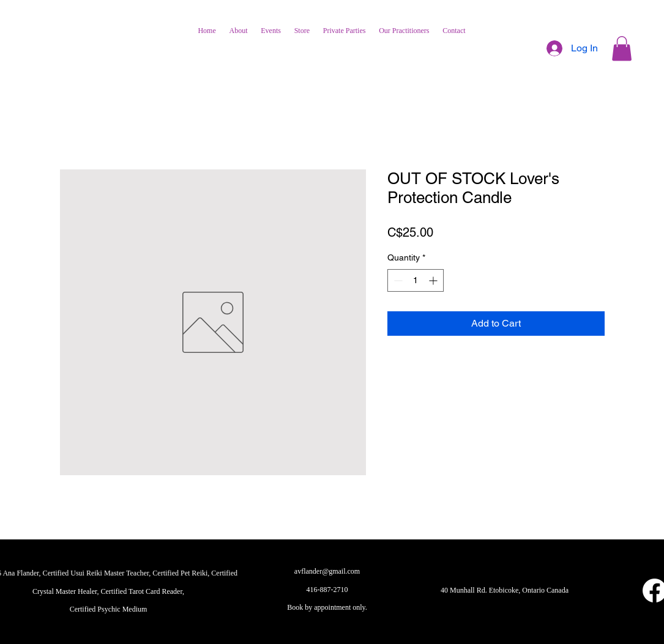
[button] (622, 49)
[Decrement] (397, 280)
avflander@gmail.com (327, 571)
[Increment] (434, 280)
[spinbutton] (416, 280)
